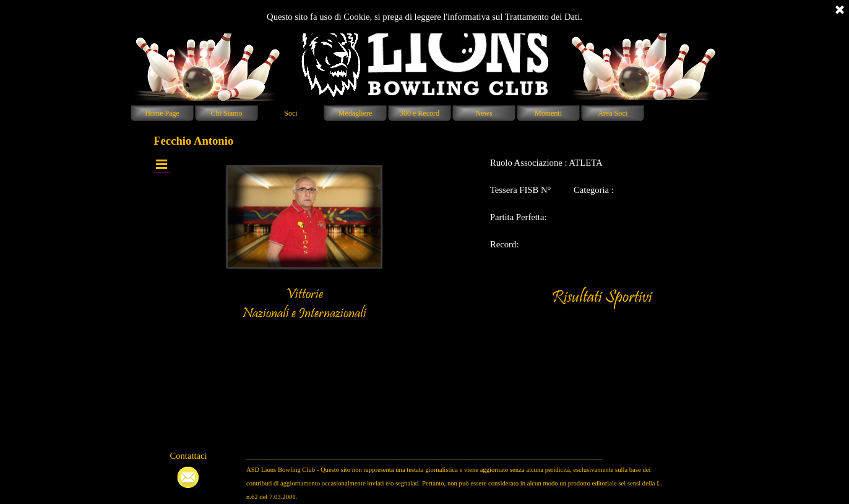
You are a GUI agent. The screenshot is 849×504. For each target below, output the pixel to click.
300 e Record (420, 113)
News (484, 113)
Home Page (162, 113)
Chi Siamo (226, 113)
